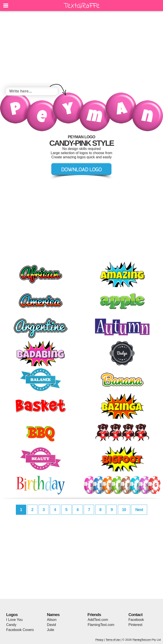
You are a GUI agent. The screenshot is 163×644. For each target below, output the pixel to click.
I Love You (14, 620)
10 (124, 510)
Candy (11, 625)
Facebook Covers (20, 630)
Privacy (99, 640)
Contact (135, 615)
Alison (52, 620)
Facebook (136, 620)
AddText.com (98, 620)
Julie (51, 630)
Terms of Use (113, 640)
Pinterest (135, 625)
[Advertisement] (81, 50)
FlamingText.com (101, 625)
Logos (12, 615)
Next (139, 510)
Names (53, 615)
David (51, 625)
